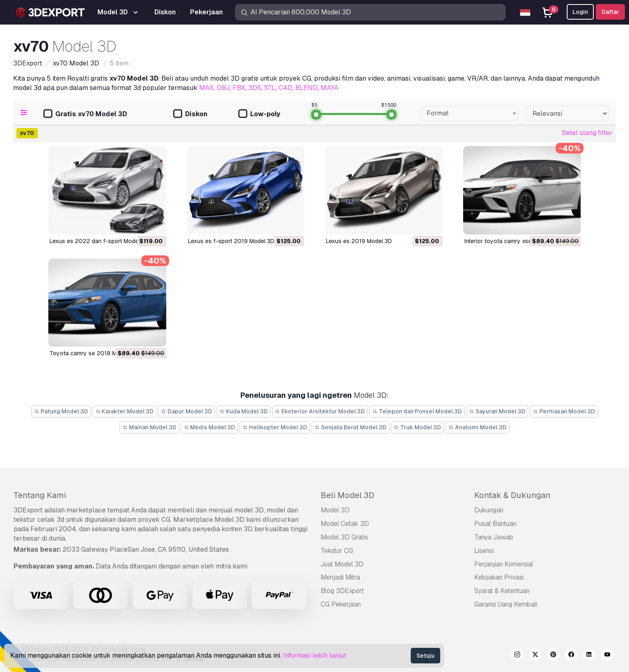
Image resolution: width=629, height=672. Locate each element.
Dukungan (489, 510)
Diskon (190, 114)
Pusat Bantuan (495, 524)
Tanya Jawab (494, 537)
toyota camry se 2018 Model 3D (93, 353)
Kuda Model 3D (244, 411)
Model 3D (335, 510)
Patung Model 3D (61, 411)
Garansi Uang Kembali (506, 604)
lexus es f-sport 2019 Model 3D (231, 241)
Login (580, 12)
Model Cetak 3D (345, 524)
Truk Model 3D (418, 427)
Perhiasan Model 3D (564, 411)
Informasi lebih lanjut (315, 655)
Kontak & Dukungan (512, 495)
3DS (255, 88)
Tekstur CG (337, 551)
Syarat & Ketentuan (502, 591)
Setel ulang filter (587, 133)
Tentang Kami (40, 495)
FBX (239, 88)
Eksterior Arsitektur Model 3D (320, 411)
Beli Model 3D (347, 495)
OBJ (223, 88)
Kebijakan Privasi (499, 577)
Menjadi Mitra (340, 577)
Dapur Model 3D (187, 411)
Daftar (610, 12)
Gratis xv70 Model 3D (85, 114)
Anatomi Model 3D (477, 427)
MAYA (330, 88)
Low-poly (259, 114)
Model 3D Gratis (344, 537)
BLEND (307, 88)
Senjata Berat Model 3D (351, 427)
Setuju (425, 656)
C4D (285, 88)
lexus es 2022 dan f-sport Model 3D (99, 241)
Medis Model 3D (210, 427)
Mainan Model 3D (149, 427)
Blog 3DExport (342, 591)
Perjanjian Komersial (504, 564)
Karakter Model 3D (125, 411)
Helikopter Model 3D (275, 427)
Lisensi (484, 551)
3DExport (28, 510)
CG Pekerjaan (341, 604)
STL (270, 88)
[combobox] (470, 113)
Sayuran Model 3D (498, 411)
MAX (206, 88)
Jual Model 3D (342, 564)
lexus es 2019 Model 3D (359, 241)
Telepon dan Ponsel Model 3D (417, 411)
